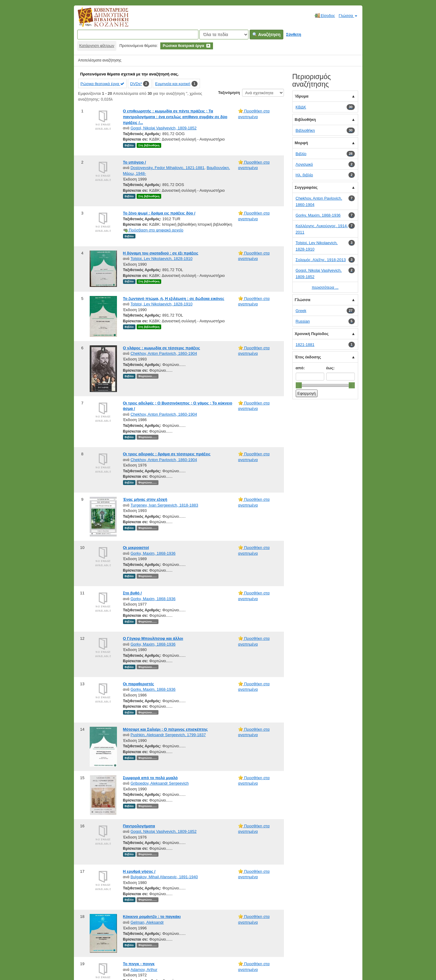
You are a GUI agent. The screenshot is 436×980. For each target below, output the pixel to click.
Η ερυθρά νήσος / (139, 871)
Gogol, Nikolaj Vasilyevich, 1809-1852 (164, 128)
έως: (331, 368)
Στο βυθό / (132, 593)
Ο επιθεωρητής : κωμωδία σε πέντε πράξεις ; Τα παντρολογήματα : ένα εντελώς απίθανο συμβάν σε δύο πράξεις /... (175, 117)
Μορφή (301, 143)
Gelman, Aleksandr (147, 922)
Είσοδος (325, 15)
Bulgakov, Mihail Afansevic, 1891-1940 (164, 877)
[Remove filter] (208, 46)
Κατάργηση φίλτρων (97, 46)
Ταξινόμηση (229, 93)
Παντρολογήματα (139, 826)
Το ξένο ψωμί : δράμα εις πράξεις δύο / (159, 213)
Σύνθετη (294, 34)
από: (300, 368)
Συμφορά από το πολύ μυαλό (150, 778)
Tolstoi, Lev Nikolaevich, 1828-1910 (162, 259)
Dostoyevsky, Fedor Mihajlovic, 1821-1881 (168, 168)
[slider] (299, 385)
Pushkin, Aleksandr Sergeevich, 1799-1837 (168, 735)
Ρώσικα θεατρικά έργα (102, 84)
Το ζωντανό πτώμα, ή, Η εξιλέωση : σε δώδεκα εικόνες (174, 299)
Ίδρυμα (302, 96)
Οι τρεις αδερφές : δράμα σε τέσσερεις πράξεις (167, 454)
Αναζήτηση (266, 35)
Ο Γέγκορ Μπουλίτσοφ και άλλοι (153, 638)
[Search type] (224, 35)
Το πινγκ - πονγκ (139, 964)
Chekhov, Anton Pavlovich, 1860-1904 (164, 353)
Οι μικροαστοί (136, 548)
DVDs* (136, 84)
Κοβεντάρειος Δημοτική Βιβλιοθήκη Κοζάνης (97, 21)
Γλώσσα (348, 16)
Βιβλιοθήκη (305, 120)
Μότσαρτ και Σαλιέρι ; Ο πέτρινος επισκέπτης (165, 729)
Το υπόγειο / (135, 162)
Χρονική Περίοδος (312, 334)
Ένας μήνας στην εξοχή (145, 499)
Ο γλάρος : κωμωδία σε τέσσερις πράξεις (162, 348)
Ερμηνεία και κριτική (173, 84)
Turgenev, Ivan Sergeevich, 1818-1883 (164, 505)
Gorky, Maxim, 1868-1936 (153, 553)
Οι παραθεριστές (139, 684)
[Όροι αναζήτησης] (138, 35)
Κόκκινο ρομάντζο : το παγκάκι (152, 917)
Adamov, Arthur (144, 970)
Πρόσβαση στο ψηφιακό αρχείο (153, 230)
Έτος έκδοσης (308, 357)
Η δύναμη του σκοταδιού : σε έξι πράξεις (161, 253)
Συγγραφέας (306, 187)
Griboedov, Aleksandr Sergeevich (160, 783)
